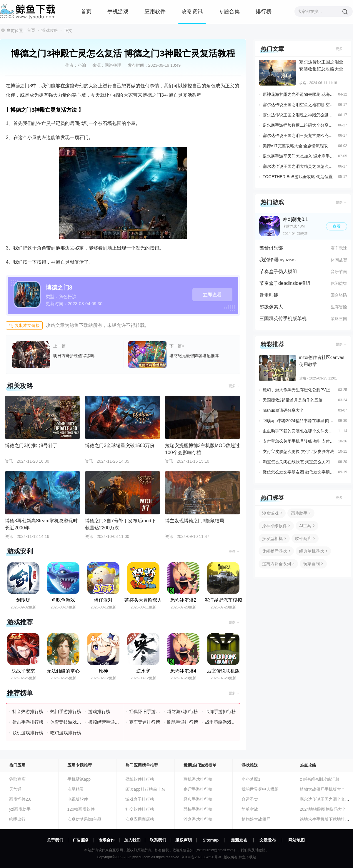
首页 (86, 11)
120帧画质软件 (81, 809)
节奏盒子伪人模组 (278, 271)
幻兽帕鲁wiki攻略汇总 (320, 779)
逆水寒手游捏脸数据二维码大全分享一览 (299, 125)
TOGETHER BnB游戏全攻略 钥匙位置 (298, 177)
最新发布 (239, 840)
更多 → (234, 386)
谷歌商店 (17, 779)
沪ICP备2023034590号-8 (201, 857)
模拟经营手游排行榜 (104, 722)
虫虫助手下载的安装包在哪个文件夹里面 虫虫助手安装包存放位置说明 (299, 431)
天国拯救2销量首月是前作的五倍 (293, 400)
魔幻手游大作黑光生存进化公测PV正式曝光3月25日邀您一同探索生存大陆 (299, 390)
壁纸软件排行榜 (140, 779)
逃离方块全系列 (277, 564)
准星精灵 (76, 789)
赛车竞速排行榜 (145, 722)
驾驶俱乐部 (271, 248)
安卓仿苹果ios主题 (84, 819)
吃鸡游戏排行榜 (66, 733)
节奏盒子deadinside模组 (285, 283)
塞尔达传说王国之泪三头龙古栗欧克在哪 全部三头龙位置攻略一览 (299, 136)
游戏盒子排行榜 (140, 799)
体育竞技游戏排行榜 (66, 722)
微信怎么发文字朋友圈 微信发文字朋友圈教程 (299, 472)
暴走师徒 (269, 295)
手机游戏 (118, 11)
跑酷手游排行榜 (183, 722)
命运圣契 (250, 799)
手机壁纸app (79, 779)
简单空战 (250, 809)
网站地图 (297, 840)
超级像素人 (271, 307)
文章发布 (268, 840)
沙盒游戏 (270, 513)
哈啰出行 (17, 819)
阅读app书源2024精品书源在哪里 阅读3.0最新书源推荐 (299, 421)
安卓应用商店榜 (140, 819)
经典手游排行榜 (198, 799)
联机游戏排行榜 (28, 733)
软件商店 (303, 538)
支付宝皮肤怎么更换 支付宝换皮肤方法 (298, 451)
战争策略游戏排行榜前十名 (221, 722)
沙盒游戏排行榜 (198, 819)
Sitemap (211, 840)
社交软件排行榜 (140, 809)
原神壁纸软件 (274, 526)
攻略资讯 (192, 11)
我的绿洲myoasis (278, 260)
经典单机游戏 (312, 551)
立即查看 (212, 295)
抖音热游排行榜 (28, 711)
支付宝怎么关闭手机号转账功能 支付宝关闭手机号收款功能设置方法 (299, 441)
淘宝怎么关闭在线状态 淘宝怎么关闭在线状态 (299, 462)
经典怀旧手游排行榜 (145, 711)
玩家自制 (312, 564)
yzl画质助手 (20, 809)
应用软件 (155, 11)
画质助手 (299, 513)
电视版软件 (78, 799)
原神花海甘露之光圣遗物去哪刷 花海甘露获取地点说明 (299, 94)
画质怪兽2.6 (20, 799)
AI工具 (305, 526)
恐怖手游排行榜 (198, 809)
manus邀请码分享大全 (283, 410)
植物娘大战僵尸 (256, 819)
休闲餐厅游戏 (274, 551)
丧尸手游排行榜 (198, 789)
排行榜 (264, 11)
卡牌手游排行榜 (220, 711)
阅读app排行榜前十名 (145, 789)
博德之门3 (59, 287)
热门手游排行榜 (66, 711)
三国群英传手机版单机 (283, 318)
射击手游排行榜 (28, 722)
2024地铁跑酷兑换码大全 (323, 809)
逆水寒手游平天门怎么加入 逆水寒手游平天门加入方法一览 (299, 156)
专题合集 (229, 11)
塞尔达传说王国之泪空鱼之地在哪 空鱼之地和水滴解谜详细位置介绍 (299, 105)
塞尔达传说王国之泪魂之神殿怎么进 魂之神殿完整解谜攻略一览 (299, 115)
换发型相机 (272, 538)
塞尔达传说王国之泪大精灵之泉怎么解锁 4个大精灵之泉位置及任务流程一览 (299, 166)
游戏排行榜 (99, 711)
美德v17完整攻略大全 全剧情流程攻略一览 (299, 146)
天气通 (15, 789)
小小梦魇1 (251, 779)
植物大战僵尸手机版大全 (322, 789)
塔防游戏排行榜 (183, 711)
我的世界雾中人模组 (260, 789)
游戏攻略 (50, 30)
